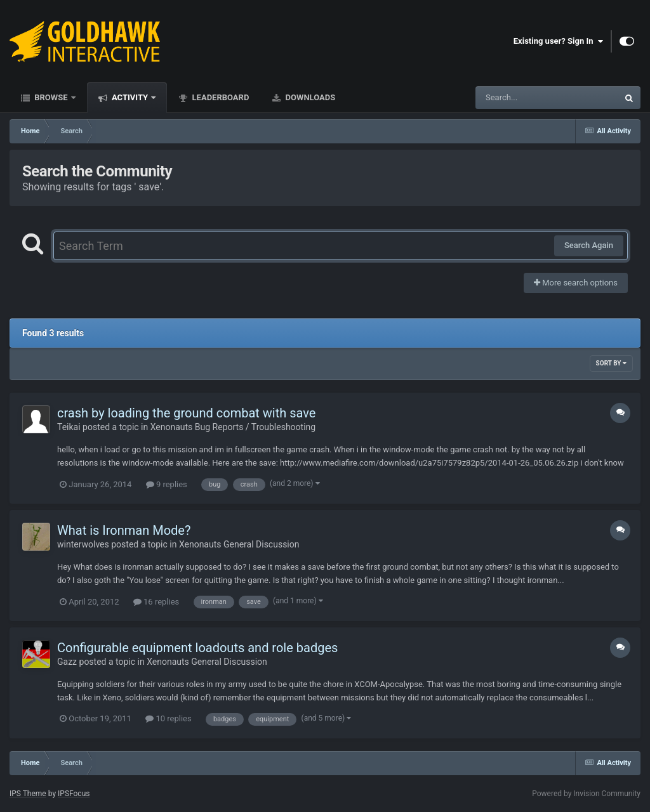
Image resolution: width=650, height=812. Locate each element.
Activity (130, 97)
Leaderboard (219, 97)
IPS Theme (28, 794)
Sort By (611, 363)
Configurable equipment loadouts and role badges (197, 648)
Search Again (589, 245)
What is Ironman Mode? (124, 530)
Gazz (67, 662)
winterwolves (83, 544)
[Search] (515, 98)
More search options (576, 283)
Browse (51, 97)
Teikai (69, 427)
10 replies (168, 718)
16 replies (156, 602)
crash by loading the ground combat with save (186, 413)
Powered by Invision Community (586, 794)
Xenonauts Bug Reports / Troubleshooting (233, 427)
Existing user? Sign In (558, 41)
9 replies (167, 484)
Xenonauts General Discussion (239, 544)
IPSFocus (74, 794)
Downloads (309, 97)
